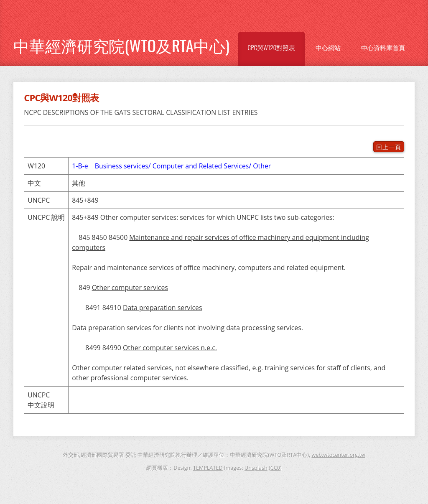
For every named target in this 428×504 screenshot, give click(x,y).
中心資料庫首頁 (383, 47)
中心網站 (328, 47)
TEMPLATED (208, 468)
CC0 (275, 468)
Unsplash (256, 468)
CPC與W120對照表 (272, 47)
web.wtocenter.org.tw (338, 455)
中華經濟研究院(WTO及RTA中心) (121, 45)
